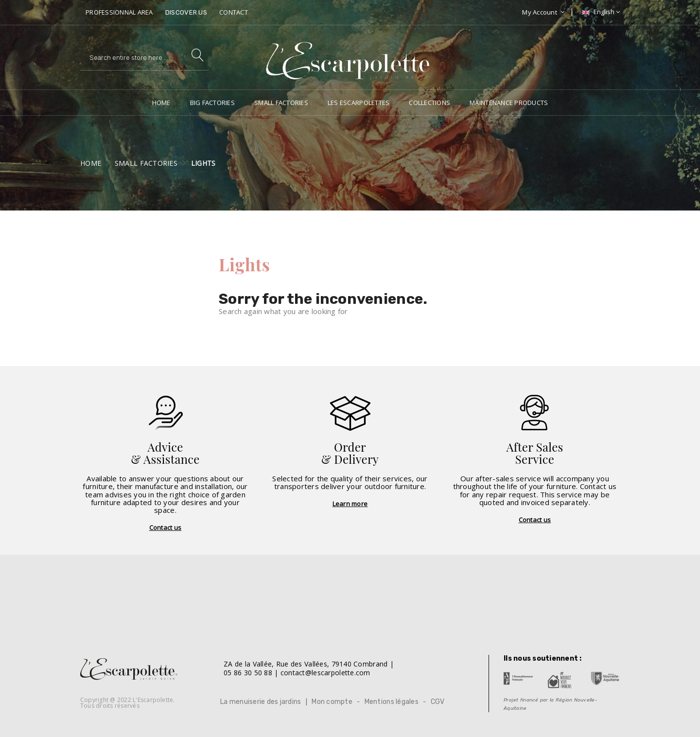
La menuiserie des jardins (261, 702)
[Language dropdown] (600, 12)
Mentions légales (392, 702)
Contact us (166, 527)
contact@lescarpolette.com (325, 673)
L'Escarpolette (153, 700)
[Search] (144, 57)
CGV (438, 702)
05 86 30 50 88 (248, 673)
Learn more (350, 504)
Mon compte (332, 702)
